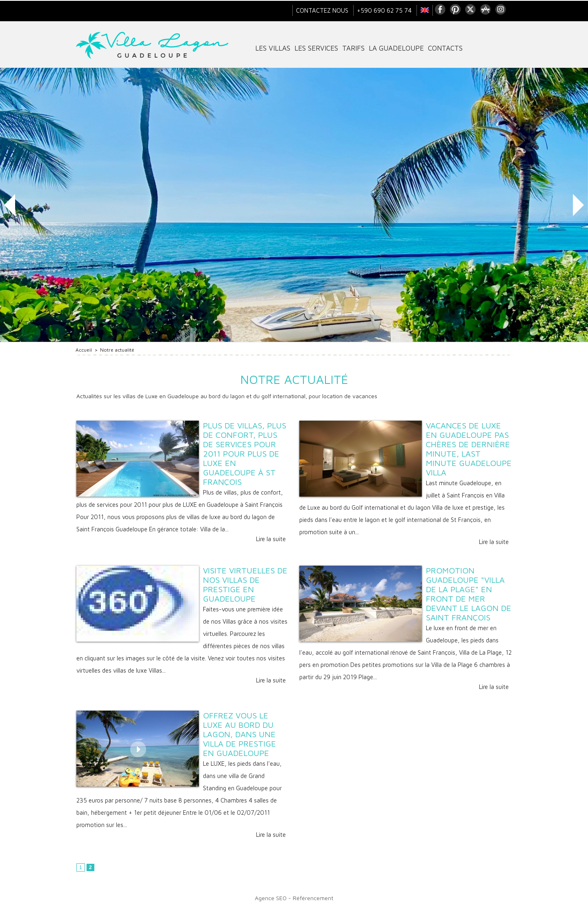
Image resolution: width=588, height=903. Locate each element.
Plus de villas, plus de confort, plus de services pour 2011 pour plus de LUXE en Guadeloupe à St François (245, 454)
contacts (445, 48)
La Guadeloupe (396, 48)
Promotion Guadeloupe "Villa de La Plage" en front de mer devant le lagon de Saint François (469, 594)
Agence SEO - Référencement (294, 898)
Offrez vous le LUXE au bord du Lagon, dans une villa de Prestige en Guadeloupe (239, 734)
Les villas (273, 48)
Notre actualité (117, 350)
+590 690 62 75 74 (385, 10)
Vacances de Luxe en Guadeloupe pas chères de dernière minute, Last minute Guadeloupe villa (469, 449)
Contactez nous (323, 10)
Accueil (84, 350)
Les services (316, 48)
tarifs (353, 48)
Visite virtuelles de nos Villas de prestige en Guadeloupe (245, 584)
